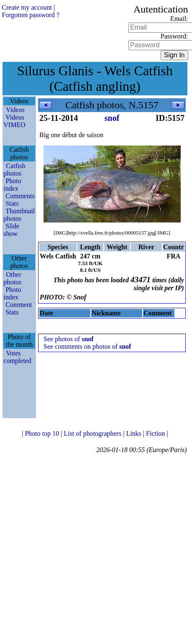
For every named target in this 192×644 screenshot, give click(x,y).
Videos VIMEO (14, 121)
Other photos (12, 278)
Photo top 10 (43, 433)
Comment (19, 305)
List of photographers (93, 433)
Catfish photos (14, 170)
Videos (15, 110)
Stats (12, 203)
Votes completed (17, 357)
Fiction (156, 433)
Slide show (11, 230)
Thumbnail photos (19, 215)
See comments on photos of (87, 346)
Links (134, 433)
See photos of (69, 339)
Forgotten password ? (30, 15)
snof (112, 118)
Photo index (12, 185)
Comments (20, 196)
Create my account (27, 7)
